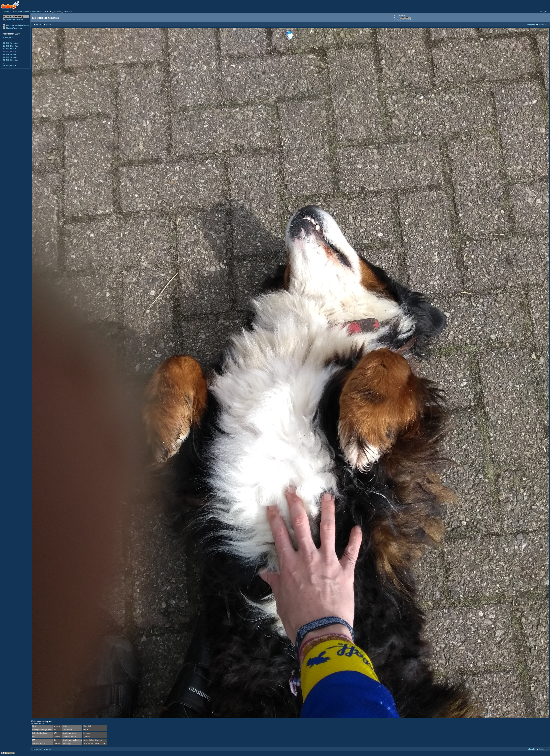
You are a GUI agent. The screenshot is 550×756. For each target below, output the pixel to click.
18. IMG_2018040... (10, 54)
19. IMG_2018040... (10, 57)
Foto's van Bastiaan (20, 12)
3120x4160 (410, 20)
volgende (531, 24)
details (45, 723)
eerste (39, 24)
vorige (48, 24)
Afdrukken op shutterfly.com (17, 25)
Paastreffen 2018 (39, 12)
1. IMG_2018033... (10, 38)
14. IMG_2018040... (10, 43)
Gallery (6, 12)
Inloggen (544, 12)
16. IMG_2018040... (10, 49)
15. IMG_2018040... (10, 46)
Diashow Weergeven (14, 28)
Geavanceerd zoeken (14, 19)
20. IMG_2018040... (10, 60)
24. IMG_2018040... (10, 66)
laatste (542, 24)
